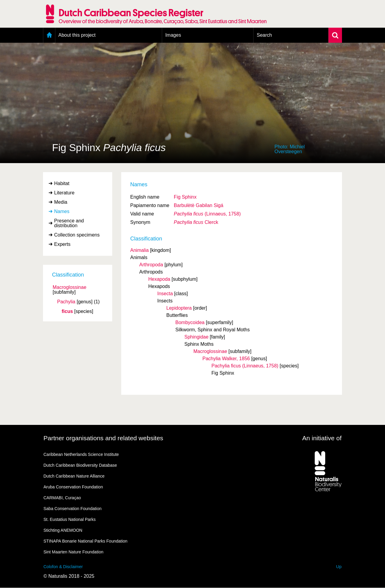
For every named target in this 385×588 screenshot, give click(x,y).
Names (62, 211)
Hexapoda (159, 279)
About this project (77, 35)
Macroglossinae (69, 287)
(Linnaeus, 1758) (207, 214)
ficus (67, 311)
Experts (62, 244)
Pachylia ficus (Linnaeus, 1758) (245, 366)
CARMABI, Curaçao (62, 498)
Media (61, 202)
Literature (64, 193)
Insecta (165, 294)
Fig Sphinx (185, 197)
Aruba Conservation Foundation (73, 487)
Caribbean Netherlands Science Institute (81, 454)
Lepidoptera (179, 308)
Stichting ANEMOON (63, 530)
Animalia (139, 250)
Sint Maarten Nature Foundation (74, 552)
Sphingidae (196, 337)
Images (173, 35)
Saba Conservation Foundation (73, 509)
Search (264, 35)
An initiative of (322, 438)
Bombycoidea (190, 322)
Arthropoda (151, 265)
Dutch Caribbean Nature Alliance (74, 476)
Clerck (196, 222)
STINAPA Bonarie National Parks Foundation (86, 541)
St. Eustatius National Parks (70, 519)
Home (49, 35)
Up (339, 567)
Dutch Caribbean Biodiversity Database (80, 465)
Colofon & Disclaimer (63, 567)
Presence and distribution (69, 223)
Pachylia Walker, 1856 (226, 359)
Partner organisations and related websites (103, 438)
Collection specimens (77, 235)
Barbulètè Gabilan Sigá (199, 205)
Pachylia (66, 302)
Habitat (62, 183)
